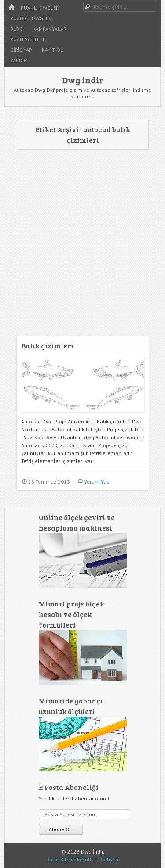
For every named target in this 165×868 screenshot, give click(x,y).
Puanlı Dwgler (40, 8)
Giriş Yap (21, 50)
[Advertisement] (82, 245)
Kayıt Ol (52, 50)
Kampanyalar (49, 29)
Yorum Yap (97, 482)
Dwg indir (83, 80)
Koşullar (86, 859)
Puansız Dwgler (31, 18)
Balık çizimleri (47, 346)
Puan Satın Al (28, 39)
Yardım (19, 60)
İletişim (110, 859)
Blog (16, 29)
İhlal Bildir (60, 859)
